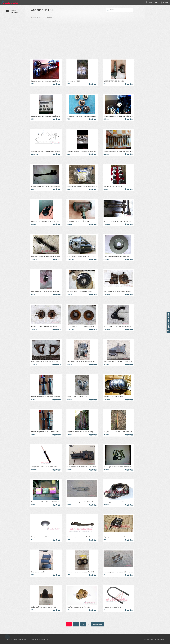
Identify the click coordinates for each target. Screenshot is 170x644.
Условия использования (39, 639)
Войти (166, 2)
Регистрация (153, 2)
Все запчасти (36, 18)
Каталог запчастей (14, 12)
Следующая (97, 624)
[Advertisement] (85, 39)
